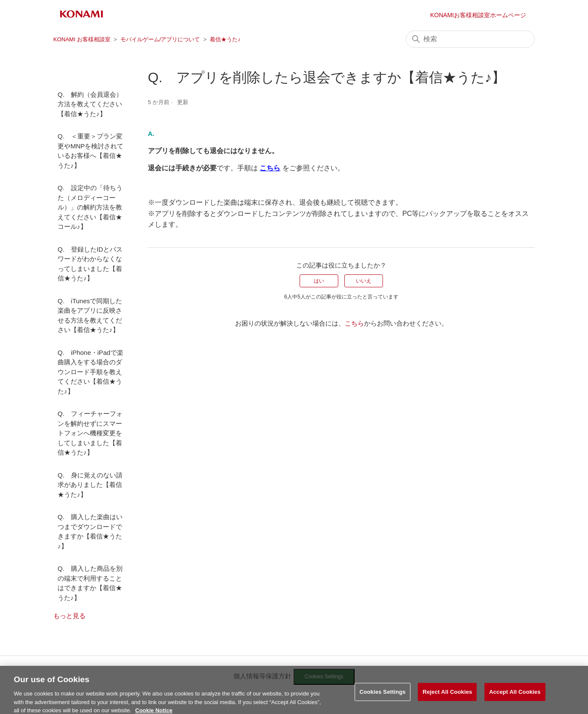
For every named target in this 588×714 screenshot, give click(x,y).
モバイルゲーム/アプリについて (160, 39)
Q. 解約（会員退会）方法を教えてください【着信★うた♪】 (90, 104)
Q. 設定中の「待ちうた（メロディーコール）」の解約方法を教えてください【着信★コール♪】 (90, 207)
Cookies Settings (383, 697)
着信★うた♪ (225, 39)
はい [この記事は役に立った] (319, 281)
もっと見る (69, 616)
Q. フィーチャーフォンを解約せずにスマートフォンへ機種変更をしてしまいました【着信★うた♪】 (90, 433)
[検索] (470, 39)
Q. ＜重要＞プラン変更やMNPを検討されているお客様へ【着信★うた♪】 (90, 151)
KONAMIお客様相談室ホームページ (478, 15)
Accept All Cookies (515, 697)
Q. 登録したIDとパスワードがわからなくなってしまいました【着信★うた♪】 (90, 264)
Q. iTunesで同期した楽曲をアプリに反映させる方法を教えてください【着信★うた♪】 (90, 315)
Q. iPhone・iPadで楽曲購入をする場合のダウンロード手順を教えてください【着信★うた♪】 (90, 372)
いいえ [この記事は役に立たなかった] (364, 281)
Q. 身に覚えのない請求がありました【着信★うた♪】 (90, 485)
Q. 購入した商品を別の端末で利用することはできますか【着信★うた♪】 (90, 583)
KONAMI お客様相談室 (82, 39)
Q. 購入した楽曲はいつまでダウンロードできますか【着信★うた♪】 (90, 531)
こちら (354, 323)
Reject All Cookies (447, 697)
